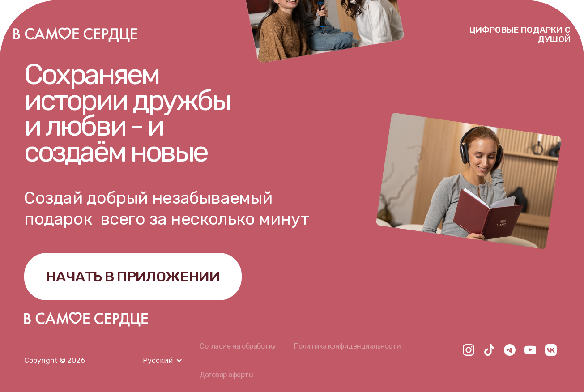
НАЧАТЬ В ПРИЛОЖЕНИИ (133, 277)
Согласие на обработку (238, 346)
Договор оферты (226, 375)
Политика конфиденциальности (347, 346)
